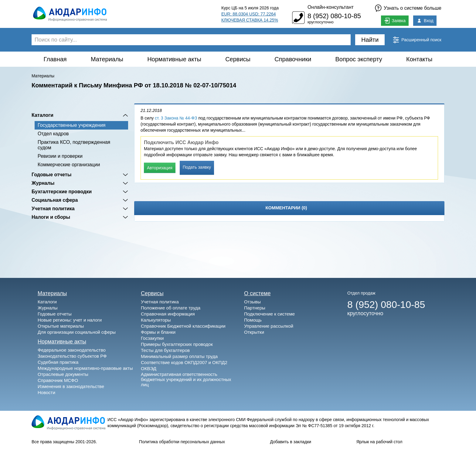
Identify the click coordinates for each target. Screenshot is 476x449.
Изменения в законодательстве (71, 386)
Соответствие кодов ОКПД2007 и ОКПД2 (184, 362)
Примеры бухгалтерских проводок (177, 344)
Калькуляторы (156, 320)
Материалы (107, 59)
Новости (46, 392)
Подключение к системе (269, 314)
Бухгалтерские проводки (62, 192)
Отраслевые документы (63, 374)
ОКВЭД (149, 368)
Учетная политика (53, 209)
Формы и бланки (158, 332)
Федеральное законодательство (72, 350)
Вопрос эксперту (359, 59)
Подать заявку (197, 167)
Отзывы (252, 302)
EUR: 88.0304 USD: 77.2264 (249, 14)
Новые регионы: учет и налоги (70, 320)
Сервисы (238, 59)
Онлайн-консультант (331, 7)
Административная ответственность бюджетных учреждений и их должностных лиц (186, 379)
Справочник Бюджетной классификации (183, 326)
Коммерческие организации (69, 165)
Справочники (293, 59)
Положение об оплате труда (171, 308)
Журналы (43, 183)
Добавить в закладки (291, 442)
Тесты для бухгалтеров (165, 350)
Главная (55, 59)
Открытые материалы (61, 326)
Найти (370, 40)
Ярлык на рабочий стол (379, 442)
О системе (257, 293)
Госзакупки (152, 338)
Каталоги (42, 115)
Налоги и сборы (51, 217)
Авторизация (160, 168)
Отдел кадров (53, 134)
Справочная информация (168, 314)
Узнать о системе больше (413, 8)
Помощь (253, 320)
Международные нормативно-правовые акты (85, 368)
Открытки (254, 332)
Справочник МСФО (58, 380)
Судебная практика (58, 362)
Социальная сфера (55, 200)
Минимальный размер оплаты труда (179, 356)
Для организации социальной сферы (77, 332)
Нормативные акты (174, 59)
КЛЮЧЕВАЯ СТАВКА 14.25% (250, 20)
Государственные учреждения (71, 125)
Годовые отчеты (51, 175)
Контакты (419, 59)
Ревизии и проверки (60, 156)
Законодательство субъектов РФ (72, 356)
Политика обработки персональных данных (182, 442)
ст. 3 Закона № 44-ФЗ (176, 118)
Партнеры (255, 308)
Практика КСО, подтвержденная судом (74, 145)
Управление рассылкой (269, 326)
